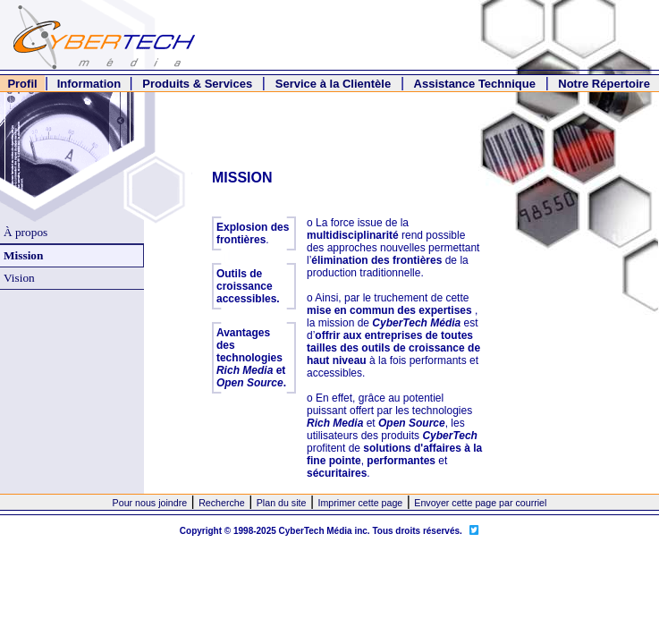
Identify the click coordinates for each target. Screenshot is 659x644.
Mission (23, 255)
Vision (19, 278)
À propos (25, 232)
